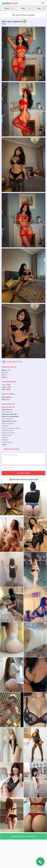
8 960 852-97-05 (14, 362)
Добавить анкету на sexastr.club (23, 836)
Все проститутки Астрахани (23, 15)
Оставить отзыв (23, 473)
